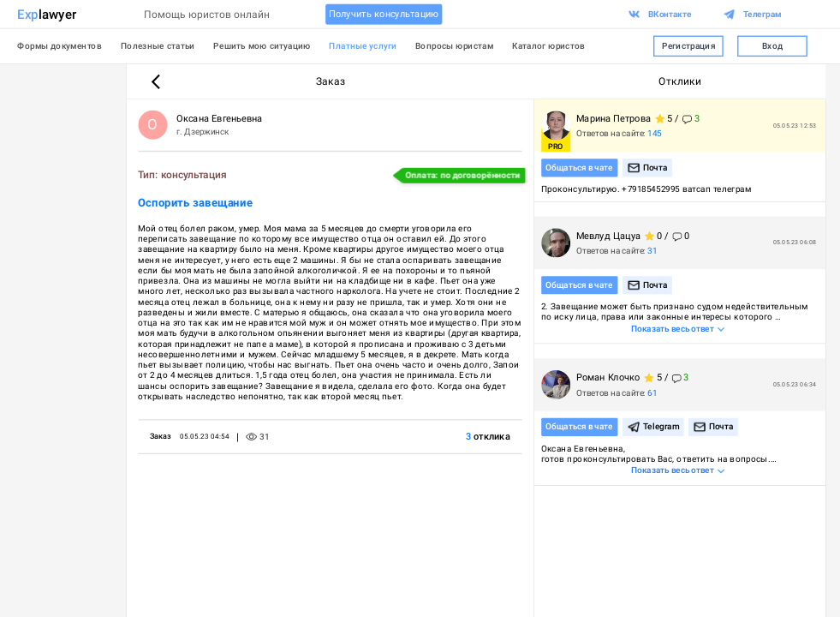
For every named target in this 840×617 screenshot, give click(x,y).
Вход (772, 46)
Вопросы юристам (454, 46)
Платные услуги (363, 46)
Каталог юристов (548, 46)
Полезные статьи (158, 46)
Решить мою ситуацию (262, 46)
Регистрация (688, 46)
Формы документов (59, 46)
